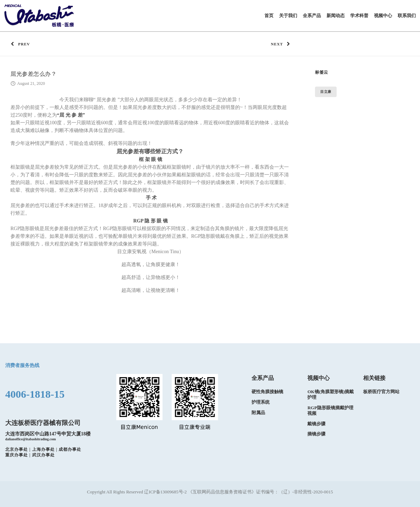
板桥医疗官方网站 (381, 392)
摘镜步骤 (316, 434)
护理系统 (261, 402)
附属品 (258, 413)
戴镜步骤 (316, 424)
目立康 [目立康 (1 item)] (326, 92)
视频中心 (318, 378)
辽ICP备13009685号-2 (166, 492)
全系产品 (263, 378)
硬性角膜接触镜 (267, 392)
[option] (276, 399)
